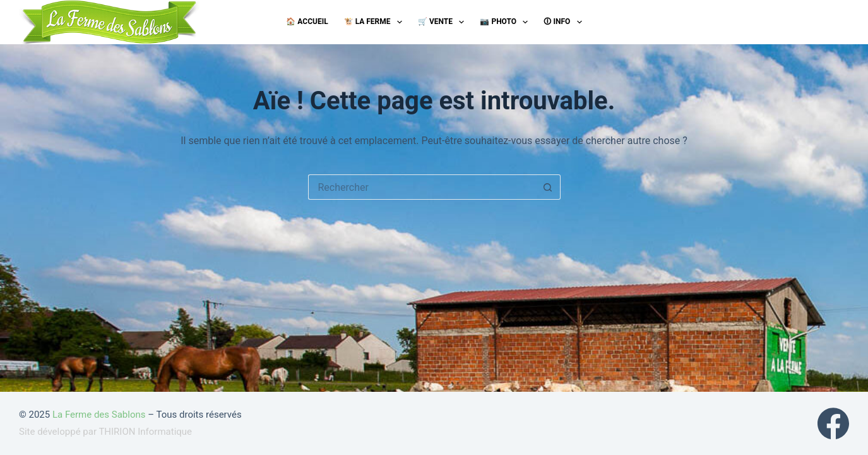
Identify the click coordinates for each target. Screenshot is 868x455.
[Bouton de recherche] (548, 187)
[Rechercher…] (422, 187)
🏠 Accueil (307, 21)
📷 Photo (506, 22)
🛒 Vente (443, 22)
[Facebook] (833, 423)
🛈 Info (565, 22)
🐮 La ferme (376, 22)
